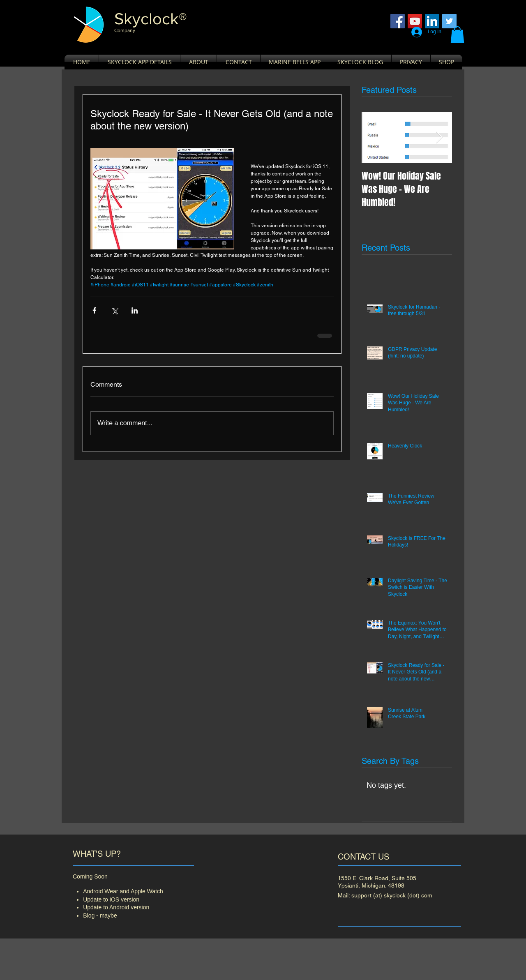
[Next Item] (439, 137)
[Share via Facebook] (94, 310)
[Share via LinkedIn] (135, 310)
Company (125, 30)
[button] (457, 35)
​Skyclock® (151, 18)
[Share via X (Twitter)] (114, 310)
